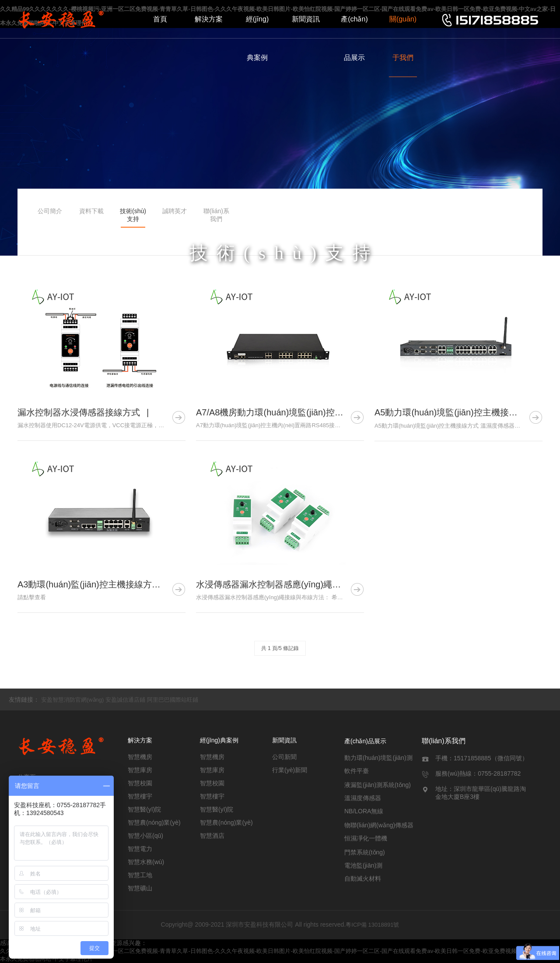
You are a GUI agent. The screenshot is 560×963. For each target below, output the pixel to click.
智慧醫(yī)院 (144, 809)
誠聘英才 (175, 211)
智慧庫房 (140, 770)
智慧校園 (140, 783)
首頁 (160, 19)
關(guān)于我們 (403, 38)
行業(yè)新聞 (290, 770)
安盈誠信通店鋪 (125, 700)
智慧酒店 (212, 836)
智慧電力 (140, 849)
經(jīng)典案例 (257, 38)
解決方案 (209, 19)
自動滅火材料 (363, 879)
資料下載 (91, 211)
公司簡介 (50, 211)
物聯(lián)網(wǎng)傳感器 (379, 825)
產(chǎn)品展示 (354, 38)
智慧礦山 (140, 888)
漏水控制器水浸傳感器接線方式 (79, 412)
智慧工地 (140, 875)
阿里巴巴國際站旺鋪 (173, 700)
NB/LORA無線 (364, 811)
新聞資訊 (306, 19)
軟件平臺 (357, 771)
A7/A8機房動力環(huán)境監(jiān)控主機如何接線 (292, 412)
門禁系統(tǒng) (365, 852)
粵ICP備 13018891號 (372, 925)
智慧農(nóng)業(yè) (154, 822)
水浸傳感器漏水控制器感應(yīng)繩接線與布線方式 (295, 584)
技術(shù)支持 (133, 215)
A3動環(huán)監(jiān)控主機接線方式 (89, 584)
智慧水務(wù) (146, 862)
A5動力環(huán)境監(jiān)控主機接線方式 (455, 412)
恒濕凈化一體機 (366, 838)
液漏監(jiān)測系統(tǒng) (378, 785)
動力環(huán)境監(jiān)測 (378, 758)
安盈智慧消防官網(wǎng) (73, 700)
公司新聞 (284, 757)
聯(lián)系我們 (216, 215)
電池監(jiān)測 (363, 865)
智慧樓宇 (140, 796)
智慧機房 (140, 757)
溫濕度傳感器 (363, 798)
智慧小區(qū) (145, 836)
